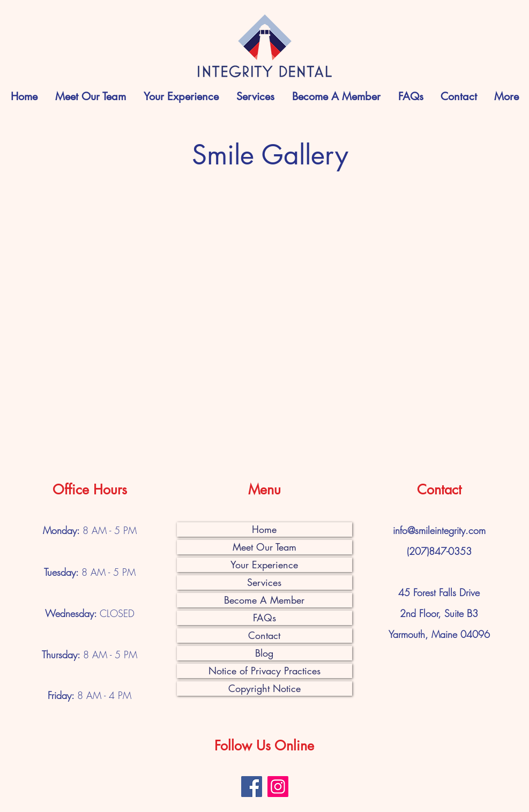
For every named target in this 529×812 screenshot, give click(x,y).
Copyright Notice (264, 688)
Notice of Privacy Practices (264, 671)
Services (264, 582)
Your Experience (264, 565)
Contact (264, 635)
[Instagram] (278, 787)
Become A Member (264, 600)
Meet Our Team (264, 547)
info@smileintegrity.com (439, 530)
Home (264, 529)
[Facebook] (252, 787)
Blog (264, 653)
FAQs (264, 618)
